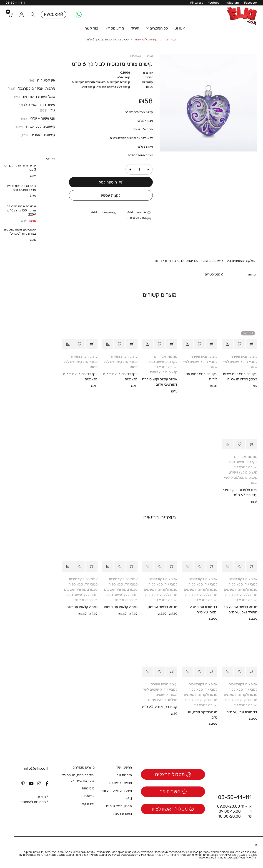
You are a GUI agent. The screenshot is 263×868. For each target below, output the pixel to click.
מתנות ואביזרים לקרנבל (37, 88)
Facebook (251, 3)
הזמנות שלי (124, 775)
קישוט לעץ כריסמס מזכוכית (113, 87)
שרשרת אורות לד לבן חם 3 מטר (20, 167)
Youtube (214, 3)
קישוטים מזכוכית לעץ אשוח (89, 82)
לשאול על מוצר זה (137, 218)
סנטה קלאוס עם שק (163, 607)
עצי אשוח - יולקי (43, 118)
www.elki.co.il (208, 858)
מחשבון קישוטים (121, 783)
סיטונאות (88, 788)
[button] (212, 344)
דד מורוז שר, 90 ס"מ (242, 712)
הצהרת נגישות (122, 814)
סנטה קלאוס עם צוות (82, 607)
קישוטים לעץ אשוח (146, 39)
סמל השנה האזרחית (39, 97)
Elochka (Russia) (142, 56)
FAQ (129, 798)
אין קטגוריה (46, 80)
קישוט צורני (88, 87)
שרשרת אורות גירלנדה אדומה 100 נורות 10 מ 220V (21, 210)
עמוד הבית (170, 39)
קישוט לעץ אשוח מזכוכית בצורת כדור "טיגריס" (20, 232)
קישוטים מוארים (43, 135)
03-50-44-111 (15, 3)
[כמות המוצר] (139, 169)
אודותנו (89, 796)
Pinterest (197, 3)
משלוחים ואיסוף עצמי (117, 791)
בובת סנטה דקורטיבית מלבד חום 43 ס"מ (21, 188)
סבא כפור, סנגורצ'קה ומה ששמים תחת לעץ (241, 589)
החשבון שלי (124, 767)
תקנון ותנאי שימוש (119, 806)
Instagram (232, 3)
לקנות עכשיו (111, 195)
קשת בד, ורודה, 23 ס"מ (160, 707)
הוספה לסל (108, 182)
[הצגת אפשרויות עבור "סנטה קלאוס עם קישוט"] (132, 567)
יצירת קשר (87, 804)
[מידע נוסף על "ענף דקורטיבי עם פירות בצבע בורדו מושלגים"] (252, 344)
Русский (54, 15)
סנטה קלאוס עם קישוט (121, 607)
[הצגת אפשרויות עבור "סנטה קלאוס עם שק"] (172, 567)
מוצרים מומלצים (84, 767)
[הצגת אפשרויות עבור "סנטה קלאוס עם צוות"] (92, 567)
